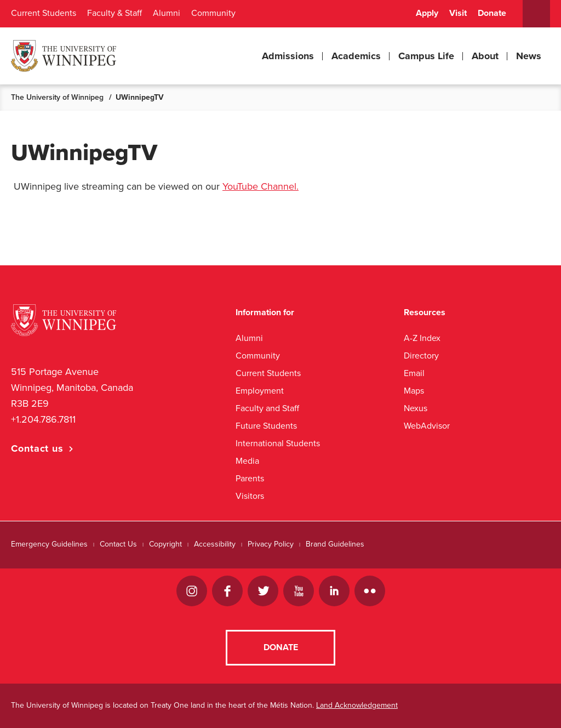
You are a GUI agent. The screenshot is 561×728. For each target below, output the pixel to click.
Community (213, 13)
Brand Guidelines (335, 544)
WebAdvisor (427, 426)
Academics (356, 56)
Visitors (250, 496)
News (529, 56)
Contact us (37, 448)
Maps (414, 391)
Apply (427, 13)
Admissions (288, 56)
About (485, 56)
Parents (250, 478)
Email (414, 373)
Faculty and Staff (267, 408)
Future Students (266, 426)
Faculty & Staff (115, 13)
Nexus (416, 408)
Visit (458, 13)
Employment (260, 391)
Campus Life (426, 56)
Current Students (44, 13)
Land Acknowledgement (357, 705)
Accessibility (215, 544)
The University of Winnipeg (57, 97)
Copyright (165, 544)
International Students (278, 443)
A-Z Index (422, 338)
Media (247, 461)
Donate (492, 13)
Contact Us (118, 544)
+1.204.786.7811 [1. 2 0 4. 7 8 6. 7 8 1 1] (43, 419)
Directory (421, 356)
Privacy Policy (271, 544)
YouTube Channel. (261, 186)
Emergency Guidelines (49, 544)
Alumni (167, 13)
